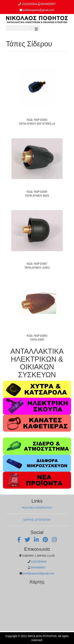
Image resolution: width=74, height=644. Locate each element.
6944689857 (48, 4)
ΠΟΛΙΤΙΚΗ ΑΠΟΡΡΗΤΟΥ (37, 508)
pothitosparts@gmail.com (39, 10)
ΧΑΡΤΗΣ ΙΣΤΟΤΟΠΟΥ (37, 520)
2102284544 (29, 4)
